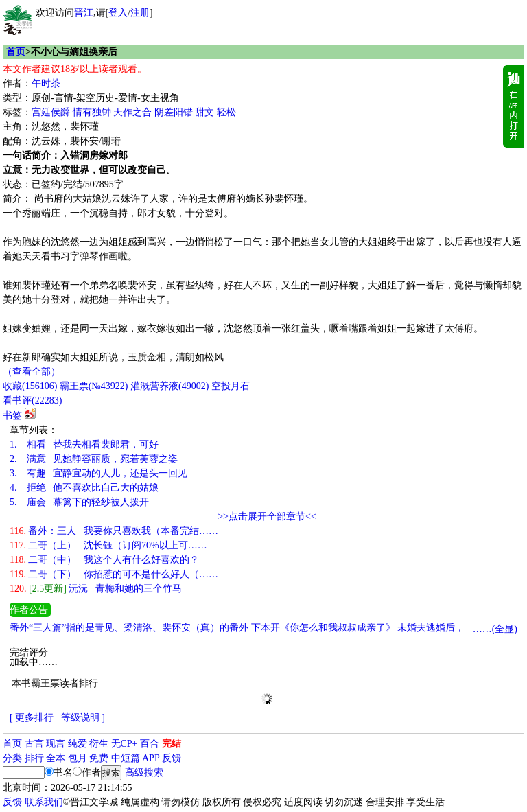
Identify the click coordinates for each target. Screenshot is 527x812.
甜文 (204, 112)
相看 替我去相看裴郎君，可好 (84, 444)
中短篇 (126, 758)
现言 (56, 744)
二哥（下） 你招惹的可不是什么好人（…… (114, 574)
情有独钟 (92, 112)
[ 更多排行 (32, 718)
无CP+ (125, 744)
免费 (99, 758)
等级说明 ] (83, 718)
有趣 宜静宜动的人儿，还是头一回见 (98, 473)
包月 (78, 758)
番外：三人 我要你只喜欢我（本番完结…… (114, 531)
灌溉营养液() (169, 386)
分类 (12, 758)
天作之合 (132, 112)
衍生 (99, 744)
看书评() (32, 401)
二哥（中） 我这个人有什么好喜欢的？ (104, 560)
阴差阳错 (174, 112)
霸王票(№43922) (94, 386)
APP (151, 758)
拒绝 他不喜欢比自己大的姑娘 (84, 488)
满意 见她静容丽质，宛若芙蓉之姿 (94, 459)
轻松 (226, 112)
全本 (56, 758)
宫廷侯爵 (51, 112)
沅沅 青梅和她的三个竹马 (96, 589)
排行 (34, 758)
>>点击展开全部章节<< (267, 517)
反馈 (172, 758)
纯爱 (78, 744)
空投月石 (231, 386)
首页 (16, 52)
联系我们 (44, 802)
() (30, 386)
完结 (172, 744)
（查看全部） (32, 372)
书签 (12, 416)
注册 (140, 13)
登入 (118, 13)
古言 (34, 744)
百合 (150, 744)
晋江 (84, 13)
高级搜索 (144, 773)
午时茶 (46, 83)
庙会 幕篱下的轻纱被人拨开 (79, 502)
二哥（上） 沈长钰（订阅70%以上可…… (108, 545)
